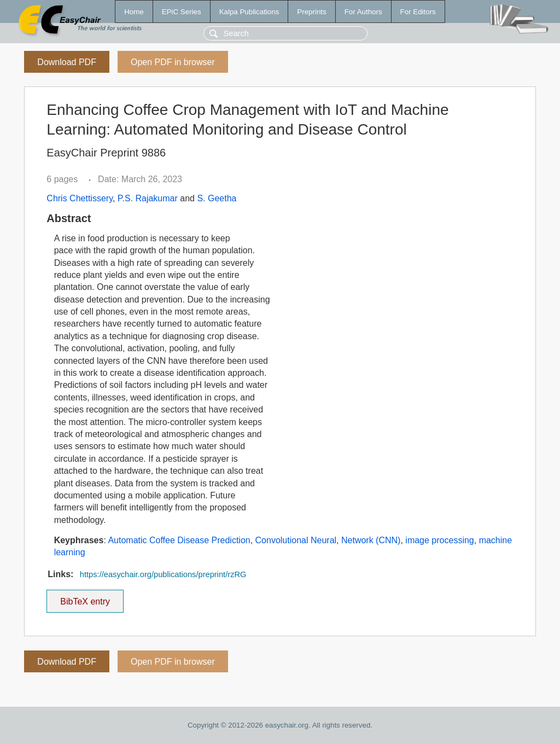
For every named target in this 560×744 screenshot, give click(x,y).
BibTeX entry (85, 598)
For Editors (418, 12)
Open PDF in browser (173, 62)
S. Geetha (217, 198)
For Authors (363, 12)
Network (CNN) (371, 540)
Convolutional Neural (296, 540)
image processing (439, 540)
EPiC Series (182, 12)
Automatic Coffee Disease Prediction (179, 540)
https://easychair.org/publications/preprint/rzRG (163, 574)
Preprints (311, 12)
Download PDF (67, 62)
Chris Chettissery (80, 198)
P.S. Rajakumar (148, 198)
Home (134, 12)
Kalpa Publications (249, 12)
